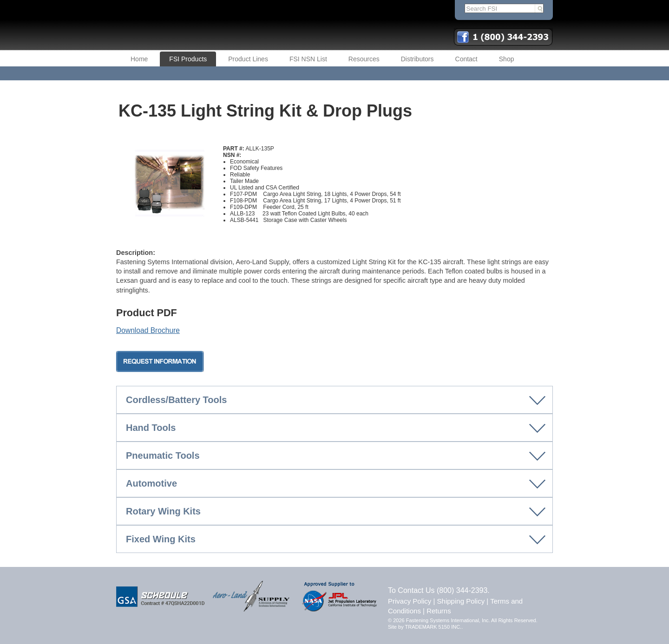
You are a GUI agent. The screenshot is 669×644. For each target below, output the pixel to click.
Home (139, 59)
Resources (364, 59)
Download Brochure (148, 330)
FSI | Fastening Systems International (232, 25)
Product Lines (248, 59)
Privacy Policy (410, 601)
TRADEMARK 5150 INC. (433, 627)
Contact (466, 59)
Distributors (417, 59)
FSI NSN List (308, 59)
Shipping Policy (461, 601)
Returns (439, 611)
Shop (507, 59)
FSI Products (188, 59)
